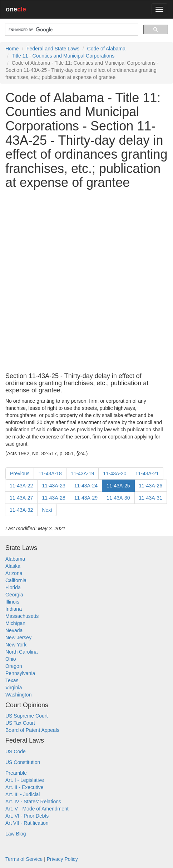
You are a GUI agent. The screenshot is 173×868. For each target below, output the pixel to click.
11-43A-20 (115, 473)
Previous (20, 473)
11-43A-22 (21, 486)
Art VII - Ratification (27, 823)
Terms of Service (24, 859)
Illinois (12, 602)
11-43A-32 (21, 510)
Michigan (15, 623)
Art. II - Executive (24, 787)
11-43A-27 (21, 498)
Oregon (14, 666)
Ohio (11, 659)
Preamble (16, 773)
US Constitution (23, 762)
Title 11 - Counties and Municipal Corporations (63, 56)
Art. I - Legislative (25, 780)
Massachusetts (22, 616)
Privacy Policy (62, 859)
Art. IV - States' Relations (33, 802)
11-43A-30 (118, 498)
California (16, 580)
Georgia (14, 595)
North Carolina (21, 652)
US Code (16, 752)
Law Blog (16, 834)
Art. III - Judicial (23, 794)
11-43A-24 (86, 486)
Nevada (14, 630)
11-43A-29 (86, 498)
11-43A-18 (50, 473)
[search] (71, 30)
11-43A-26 (151, 486)
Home (12, 49)
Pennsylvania (20, 673)
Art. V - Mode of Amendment (37, 809)
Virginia (14, 688)
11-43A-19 (82, 473)
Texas (12, 680)
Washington (18, 695)
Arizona (14, 573)
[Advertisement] (86, 281)
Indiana (14, 609)
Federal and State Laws (53, 49)
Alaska (13, 566)
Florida (13, 587)
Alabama (15, 559)
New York (16, 645)
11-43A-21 (147, 473)
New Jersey (18, 638)
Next (47, 510)
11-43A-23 (53, 486)
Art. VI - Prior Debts (27, 816)
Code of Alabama (106, 49)
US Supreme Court (26, 716)
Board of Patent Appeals (32, 730)
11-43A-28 (53, 498)
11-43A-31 (151, 498)
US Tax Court (20, 723)
